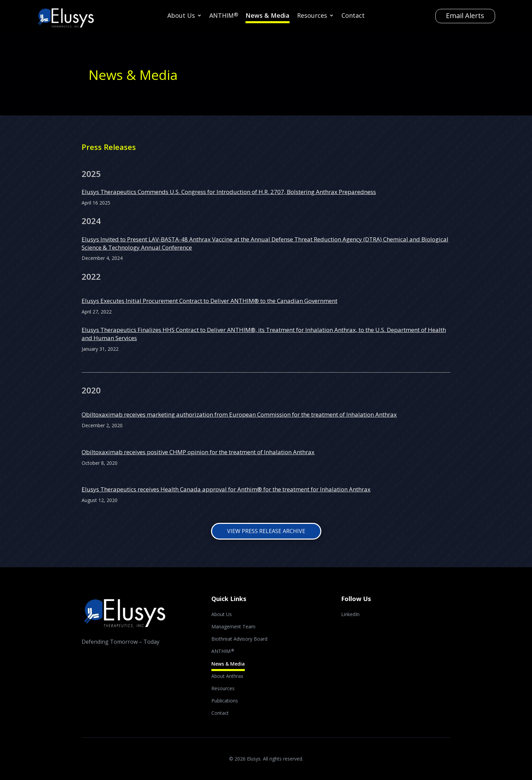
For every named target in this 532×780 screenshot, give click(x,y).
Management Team (233, 627)
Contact (353, 16)
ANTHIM (224, 16)
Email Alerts (465, 16)
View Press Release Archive (266, 531)
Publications (225, 701)
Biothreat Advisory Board (239, 639)
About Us (181, 16)
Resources (312, 16)
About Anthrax (227, 677)
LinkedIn (350, 615)
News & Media (268, 16)
